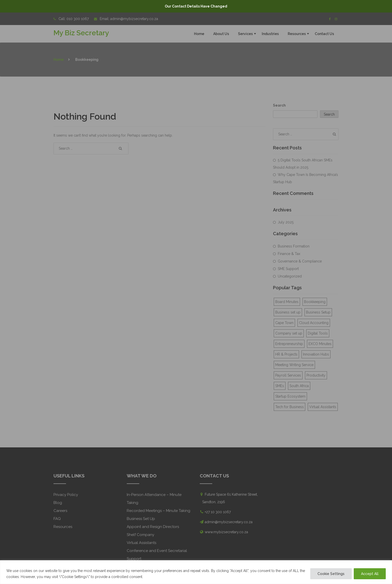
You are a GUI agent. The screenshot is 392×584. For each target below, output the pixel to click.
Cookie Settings (331, 574)
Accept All (370, 574)
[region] (196, 572)
